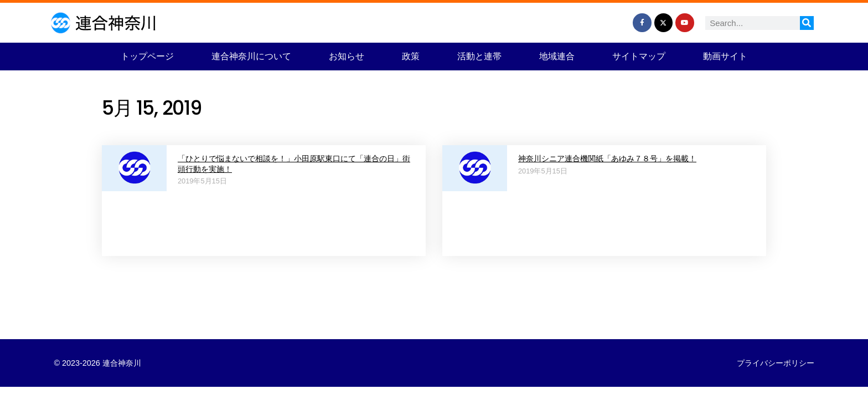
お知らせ (347, 56)
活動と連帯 (479, 56)
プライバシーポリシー (776, 363)
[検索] (807, 23)
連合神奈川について (251, 56)
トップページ (147, 56)
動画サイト (725, 56)
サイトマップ (639, 56)
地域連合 (557, 56)
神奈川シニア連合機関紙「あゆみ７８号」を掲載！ (607, 158)
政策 (411, 56)
